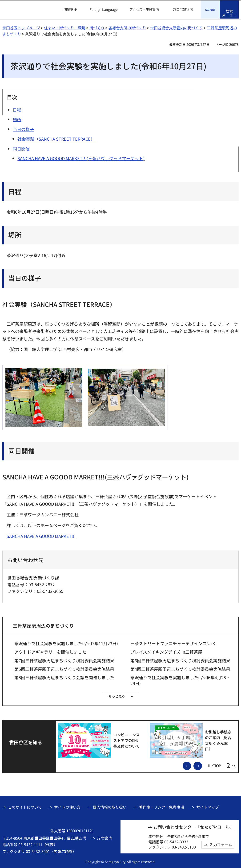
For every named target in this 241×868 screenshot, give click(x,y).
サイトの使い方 (67, 806)
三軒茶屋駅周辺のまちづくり (43, 625)
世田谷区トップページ (21, 27)
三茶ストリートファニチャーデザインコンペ (173, 643)
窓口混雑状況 (183, 10)
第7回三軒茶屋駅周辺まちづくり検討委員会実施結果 (64, 660)
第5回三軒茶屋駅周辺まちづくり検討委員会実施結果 (64, 668)
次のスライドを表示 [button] (202, 765)
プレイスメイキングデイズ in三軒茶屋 (166, 651)
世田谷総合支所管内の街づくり (177, 27)
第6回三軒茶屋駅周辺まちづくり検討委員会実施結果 (180, 660)
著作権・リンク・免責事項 (161, 806)
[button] (67, 10)
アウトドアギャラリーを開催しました (50, 651)
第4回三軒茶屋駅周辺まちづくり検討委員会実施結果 (180, 668)
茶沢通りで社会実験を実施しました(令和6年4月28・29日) (180, 680)
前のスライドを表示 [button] (191, 765)
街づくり (97, 27)
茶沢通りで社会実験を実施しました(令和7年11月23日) (66, 643)
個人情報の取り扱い (110, 806)
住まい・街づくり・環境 (65, 27)
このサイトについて (25, 806)
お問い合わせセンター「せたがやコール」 (194, 826)
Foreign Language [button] (104, 9)
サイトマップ (208, 806)
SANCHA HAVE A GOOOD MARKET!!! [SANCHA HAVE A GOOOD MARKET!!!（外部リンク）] (41, 535)
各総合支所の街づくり (127, 27)
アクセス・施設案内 (144, 10)
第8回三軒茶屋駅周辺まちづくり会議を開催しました (64, 677)
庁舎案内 (105, 837)
